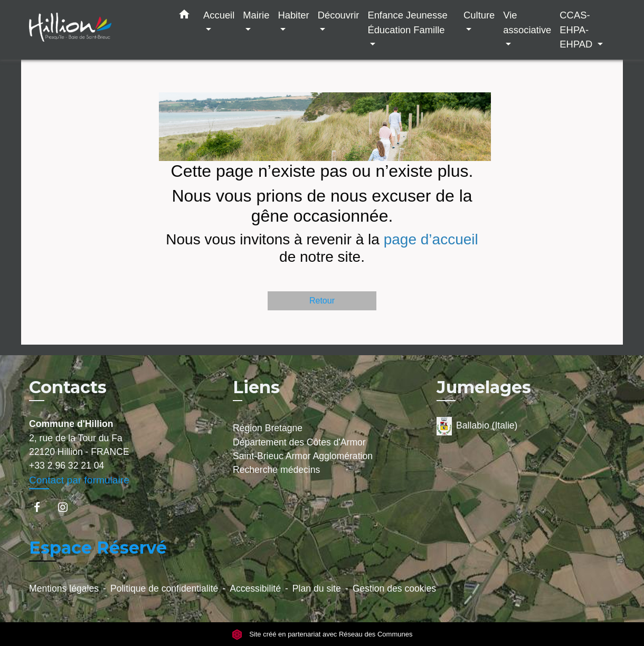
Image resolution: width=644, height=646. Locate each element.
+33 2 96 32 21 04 (67, 465)
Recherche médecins (276, 470)
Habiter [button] (293, 15)
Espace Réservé (98, 548)
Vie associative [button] (527, 22)
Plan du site (317, 588)
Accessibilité (255, 588)
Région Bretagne (268, 428)
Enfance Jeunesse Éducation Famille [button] (407, 22)
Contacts (68, 387)
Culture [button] (479, 15)
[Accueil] (95, 30)
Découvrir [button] (339, 15)
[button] (184, 16)
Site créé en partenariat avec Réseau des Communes (322, 634)
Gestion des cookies (394, 588)
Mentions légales (64, 588)
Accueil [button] (219, 15)
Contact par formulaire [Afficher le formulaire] (79, 480)
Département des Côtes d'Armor (299, 442)
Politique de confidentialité (164, 588)
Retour (322, 301)
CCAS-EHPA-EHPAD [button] (577, 30)
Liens (256, 387)
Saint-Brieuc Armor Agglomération (303, 456)
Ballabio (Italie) (477, 426)
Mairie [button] (256, 15)
